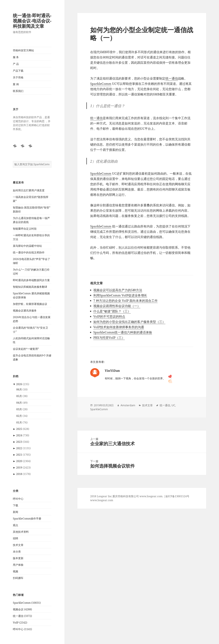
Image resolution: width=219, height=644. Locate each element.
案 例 (16, 84)
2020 (19, 461)
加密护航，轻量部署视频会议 (30, 304)
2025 (19, 429)
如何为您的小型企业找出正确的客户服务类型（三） (129, 322)
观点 (16, 525)
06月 (19, 389)
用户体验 (18, 565)
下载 (16, 505)
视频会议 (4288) (22, 609)
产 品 (16, 64)
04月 (19, 403)
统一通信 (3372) (22, 616)
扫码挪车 (18, 578)
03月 (19, 409)
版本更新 (18, 558)
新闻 (16, 512)
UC (173, 405)
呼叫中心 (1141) (22, 629)
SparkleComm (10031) (27, 603)
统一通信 (172, 78)
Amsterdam (128, 405)
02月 (19, 416)
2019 (19, 468)
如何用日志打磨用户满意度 (29, 190)
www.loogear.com (102, 500)
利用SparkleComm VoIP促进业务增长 (120, 295)
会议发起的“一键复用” (26, 349)
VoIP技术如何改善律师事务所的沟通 (119, 327)
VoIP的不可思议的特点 (109, 316)
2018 (19, 474)
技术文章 (18, 545)
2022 (19, 448)
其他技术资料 (21, 532)
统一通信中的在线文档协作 (29, 252)
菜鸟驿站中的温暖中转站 (27, 246)
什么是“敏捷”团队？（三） (112, 311)
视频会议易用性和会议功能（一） (117, 306)
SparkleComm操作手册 (27, 519)
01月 (19, 422)
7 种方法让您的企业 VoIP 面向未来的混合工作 (125, 301)
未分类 (17, 552)
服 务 (16, 57)
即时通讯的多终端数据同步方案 (31, 280)
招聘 (16, 538)
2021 (19, 455)
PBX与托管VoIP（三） (109, 338)
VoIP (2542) (20, 623)
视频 (16, 571)
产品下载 (18, 71)
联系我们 (18, 91)
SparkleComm (101, 84)
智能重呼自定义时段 (25, 229)
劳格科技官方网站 (23, 50)
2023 (19, 442)
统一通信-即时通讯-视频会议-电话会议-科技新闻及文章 (32, 21)
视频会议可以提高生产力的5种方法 (118, 290)
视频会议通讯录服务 (25, 311)
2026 (19, 384)
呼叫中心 (18, 499)
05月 (19, 396)
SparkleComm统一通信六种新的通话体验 (123, 332)
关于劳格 (18, 77)
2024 (19, 435)
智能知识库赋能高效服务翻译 (30, 287)
